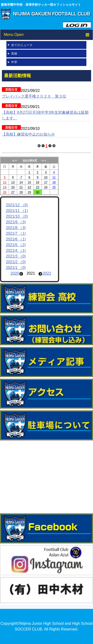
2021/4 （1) (16, 251)
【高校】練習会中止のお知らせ (28, 134)
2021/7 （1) (16, 233)
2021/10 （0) (17, 216)
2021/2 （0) (16, 262)
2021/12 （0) (17, 205)
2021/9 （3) (16, 222)
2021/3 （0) (16, 256)
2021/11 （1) (17, 211)
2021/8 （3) (16, 228)
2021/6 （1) (16, 239)
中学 (14, 62)
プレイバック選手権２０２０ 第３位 (34, 96)
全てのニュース (22, 45)
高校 (14, 54)
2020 (15, 273)
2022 (47, 273)
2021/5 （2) (16, 245)
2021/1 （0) (16, 268)
